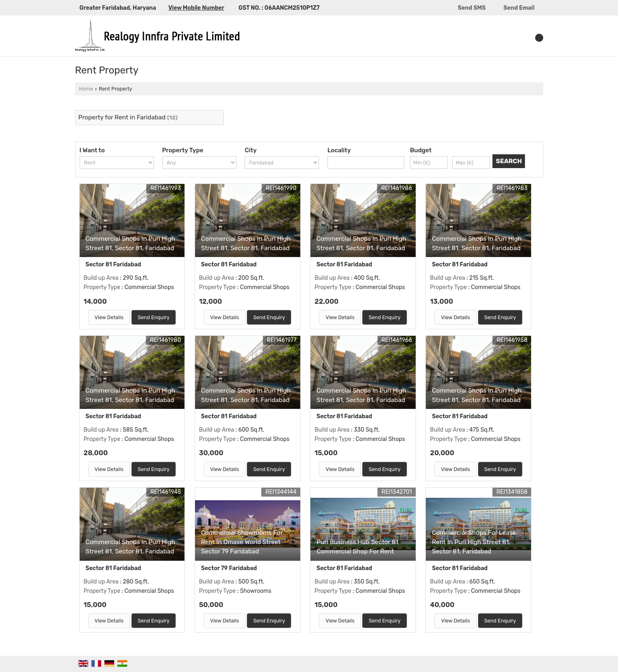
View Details (109, 317)
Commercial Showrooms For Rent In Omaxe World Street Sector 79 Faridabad (242, 542)
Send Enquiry (154, 317)
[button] (196, 8)
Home (86, 89)
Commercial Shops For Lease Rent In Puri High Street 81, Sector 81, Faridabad (474, 542)
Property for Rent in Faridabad (122, 117)
